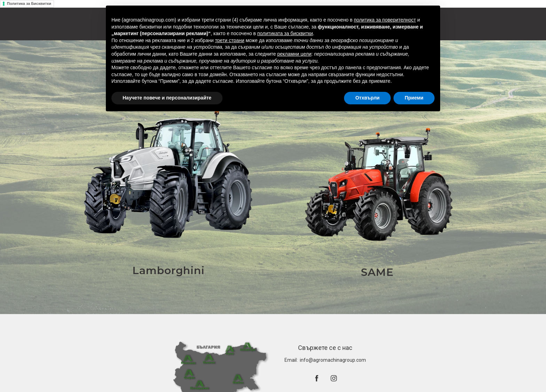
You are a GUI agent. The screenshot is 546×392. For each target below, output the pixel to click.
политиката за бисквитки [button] (285, 33)
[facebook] (317, 378)
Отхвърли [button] (367, 98)
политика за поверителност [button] (385, 20)
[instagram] (334, 378)
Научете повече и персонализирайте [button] (167, 98)
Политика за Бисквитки (29, 3)
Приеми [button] (414, 98)
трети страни (229, 40)
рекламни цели (294, 54)
